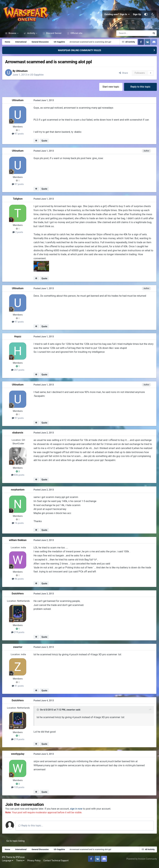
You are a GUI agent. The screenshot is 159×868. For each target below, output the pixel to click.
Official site (76, 36)
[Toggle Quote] (38, 712)
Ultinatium (23, 73)
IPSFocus (20, 860)
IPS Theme (7, 860)
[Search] (125, 36)
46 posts (18, 581)
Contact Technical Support (56, 863)
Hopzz (18, 339)
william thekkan (18, 543)
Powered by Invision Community (141, 862)
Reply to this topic (140, 89)
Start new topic (111, 89)
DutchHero (18, 596)
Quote (44, 143)
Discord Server (53, 36)
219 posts (18, 635)
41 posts (18, 688)
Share (123, 75)
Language (8, 863)
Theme (20, 863)
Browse (12, 36)
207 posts (18, 373)
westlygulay (18, 757)
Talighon (18, 201)
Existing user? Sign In (117, 16)
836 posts (18, 478)
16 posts (18, 526)
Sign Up (137, 16)
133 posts (18, 790)
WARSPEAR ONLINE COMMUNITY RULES (79, 53)
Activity (31, 36)
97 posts (18, 136)
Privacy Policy (34, 863)
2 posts (18, 235)
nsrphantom (18, 492)
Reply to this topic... (32, 828)
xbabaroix (18, 435)
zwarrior (18, 649)
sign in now (78, 812)
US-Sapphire (38, 77)
